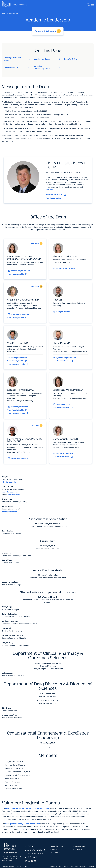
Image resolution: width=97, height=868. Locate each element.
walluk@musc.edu (10, 512)
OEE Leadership (17, 67)
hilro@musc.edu (9, 482)
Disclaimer (54, 867)
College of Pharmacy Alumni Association (23, 824)
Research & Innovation (81, 847)
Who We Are (14, 14)
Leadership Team (47, 59)
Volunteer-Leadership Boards (47, 67)
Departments (55, 853)
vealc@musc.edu (9, 492)
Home (4, 14)
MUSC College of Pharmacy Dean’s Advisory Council (27, 809)
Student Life (55, 850)
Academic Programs (58, 847)
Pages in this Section (48, 31)
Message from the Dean (17, 59)
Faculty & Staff (78, 59)
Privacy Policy (63, 867)
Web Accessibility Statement (85, 867)
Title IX (71, 867)
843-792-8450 (14, 495)
